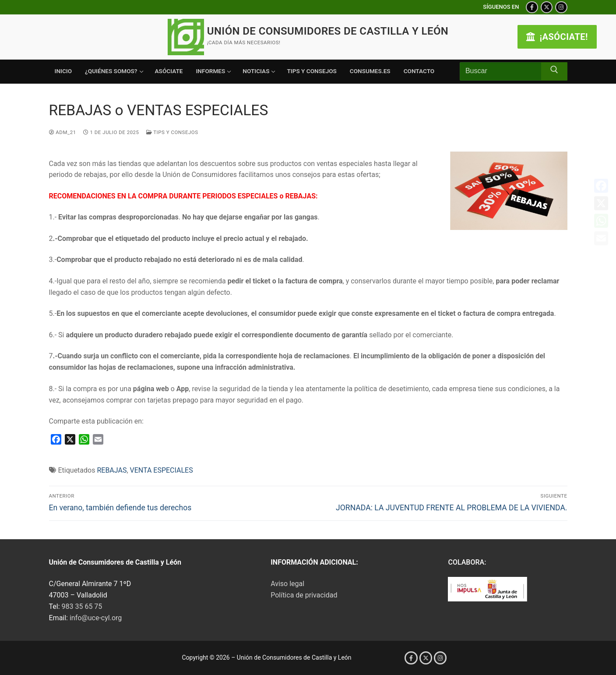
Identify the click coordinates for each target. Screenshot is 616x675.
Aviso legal (287, 584)
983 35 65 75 (82, 606)
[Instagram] (561, 7)
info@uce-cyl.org (96, 618)
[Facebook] (532, 7)
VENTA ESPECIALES (162, 470)
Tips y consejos (172, 132)
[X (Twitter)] (547, 7)
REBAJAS (112, 470)
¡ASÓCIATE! (557, 37)
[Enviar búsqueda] (554, 71)
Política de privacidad (304, 595)
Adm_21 (63, 132)
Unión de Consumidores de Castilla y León (328, 31)
